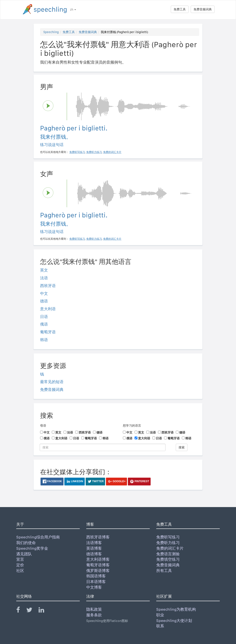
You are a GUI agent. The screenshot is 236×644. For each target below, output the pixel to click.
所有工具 (164, 571)
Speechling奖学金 (32, 548)
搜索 (182, 447)
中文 (44, 293)
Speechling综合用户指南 (38, 537)
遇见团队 (24, 554)
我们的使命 (26, 543)
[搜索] (103, 447)
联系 (160, 626)
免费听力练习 (168, 543)
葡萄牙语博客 (98, 565)
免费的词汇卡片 (170, 548)
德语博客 (94, 554)
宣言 (20, 559)
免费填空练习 (168, 559)
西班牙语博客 (98, 537)
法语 (44, 278)
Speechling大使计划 (174, 621)
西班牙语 (48, 286)
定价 (20, 565)
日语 (44, 317)
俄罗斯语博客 (98, 571)
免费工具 (180, 9)
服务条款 (94, 615)
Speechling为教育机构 (176, 609)
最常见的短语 (52, 382)
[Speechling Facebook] (21, 611)
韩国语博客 (96, 576)
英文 (44, 270)
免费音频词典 (203, 9)
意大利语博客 (98, 559)
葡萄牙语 (48, 332)
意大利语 (48, 309)
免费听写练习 (168, 537)
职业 (160, 615)
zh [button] (73, 10)
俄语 (44, 324)
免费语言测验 (168, 554)
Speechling (51, 32)
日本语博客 (96, 582)
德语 (44, 301)
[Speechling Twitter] (32, 611)
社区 (20, 571)
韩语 (44, 340)
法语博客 (94, 543)
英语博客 (94, 548)
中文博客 (94, 587)
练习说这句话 (52, 145)
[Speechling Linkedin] (44, 611)
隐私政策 (94, 609)
